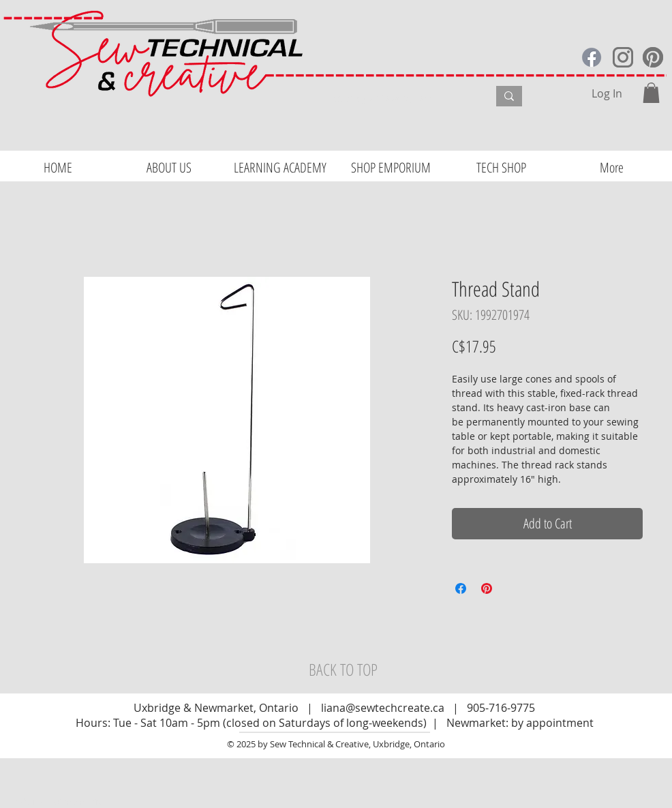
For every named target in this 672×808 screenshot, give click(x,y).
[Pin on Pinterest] (487, 588)
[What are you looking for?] (394, 98)
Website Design (42, 802)
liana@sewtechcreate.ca (383, 708)
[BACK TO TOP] (343, 670)
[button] (651, 93)
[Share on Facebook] (461, 588)
